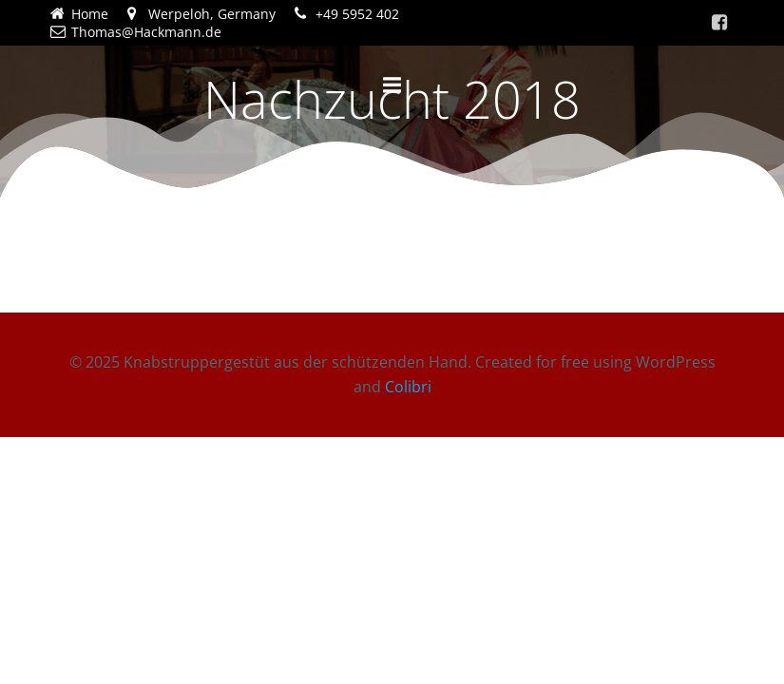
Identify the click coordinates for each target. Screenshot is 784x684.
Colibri (408, 387)
